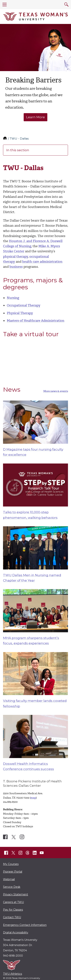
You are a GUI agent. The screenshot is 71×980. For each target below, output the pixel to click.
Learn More (35, 117)
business (16, 267)
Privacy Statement (16, 894)
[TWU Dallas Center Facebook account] (5, 837)
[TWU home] (5, 139)
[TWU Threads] (28, 853)
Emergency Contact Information (25, 925)
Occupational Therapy (24, 305)
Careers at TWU (13, 902)
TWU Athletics (12, 974)
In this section (35, 150)
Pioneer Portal (13, 872)
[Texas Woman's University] (35, 17)
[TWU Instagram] (20, 853)
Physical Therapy (20, 313)
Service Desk (12, 887)
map (33, 798)
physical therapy (16, 256)
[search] (66, 5)
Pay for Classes (13, 910)
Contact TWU (12, 917)
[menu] (5, 5)
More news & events (56, 391)
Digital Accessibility (16, 932)
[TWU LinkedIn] (35, 853)
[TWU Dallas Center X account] (14, 837)
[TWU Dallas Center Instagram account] (22, 837)
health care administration (42, 262)
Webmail (9, 879)
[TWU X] (13, 853)
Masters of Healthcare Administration (36, 321)
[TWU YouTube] (42, 853)
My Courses (11, 864)
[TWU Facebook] (6, 853)
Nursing (13, 298)
